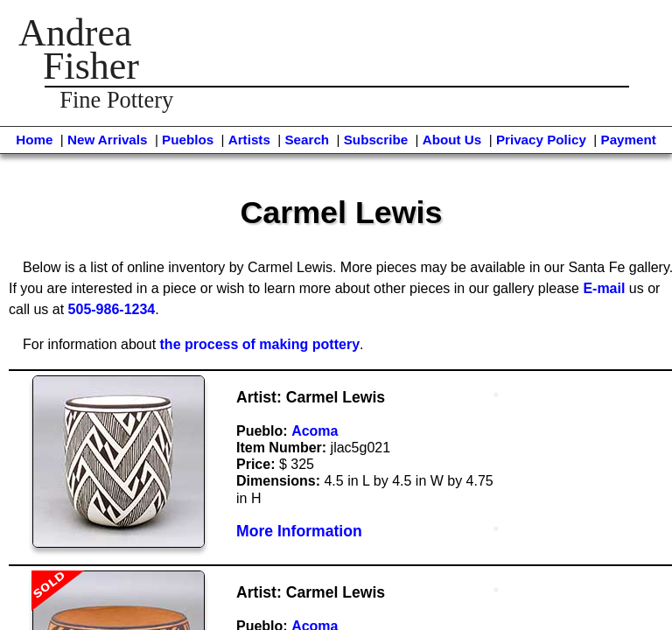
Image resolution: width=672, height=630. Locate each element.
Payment (629, 140)
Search (307, 140)
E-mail (604, 288)
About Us (452, 140)
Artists (249, 140)
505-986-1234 (112, 309)
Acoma (315, 431)
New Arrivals (107, 140)
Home (34, 140)
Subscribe (376, 140)
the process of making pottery (260, 344)
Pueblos (188, 140)
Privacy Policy (541, 140)
